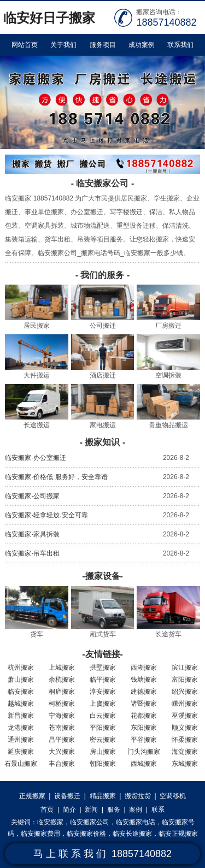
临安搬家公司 (90, 822)
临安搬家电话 (136, 822)
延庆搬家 (21, 752)
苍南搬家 (62, 728)
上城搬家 (62, 668)
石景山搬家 (21, 764)
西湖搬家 (144, 668)
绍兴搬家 (185, 692)
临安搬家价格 (86, 834)
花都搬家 (144, 716)
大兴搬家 (62, 752)
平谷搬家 (144, 740)
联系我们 (180, 45)
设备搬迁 (67, 796)
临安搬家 (21, 692)
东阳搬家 (144, 728)
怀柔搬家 (185, 740)
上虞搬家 (103, 704)
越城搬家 (21, 704)
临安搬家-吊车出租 (32, 553)
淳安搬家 (103, 692)
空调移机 (173, 796)
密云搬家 (103, 740)
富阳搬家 (185, 680)
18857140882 (166, 22)
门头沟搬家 (144, 752)
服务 (114, 810)
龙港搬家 (21, 728)
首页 (47, 810)
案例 (136, 810)
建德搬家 (144, 692)
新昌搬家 (21, 716)
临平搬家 (103, 680)
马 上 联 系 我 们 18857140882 (102, 854)
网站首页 (25, 45)
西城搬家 (144, 764)
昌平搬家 (62, 740)
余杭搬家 (62, 680)
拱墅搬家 (103, 668)
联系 (158, 810)
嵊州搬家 (185, 704)
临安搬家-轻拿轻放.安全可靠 (46, 515)
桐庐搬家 (62, 692)
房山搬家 (103, 752)
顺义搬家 (185, 728)
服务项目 (103, 45)
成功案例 (142, 45)
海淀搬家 (185, 752)
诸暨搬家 (144, 704)
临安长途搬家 (132, 834)
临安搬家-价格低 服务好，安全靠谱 (56, 477)
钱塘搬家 (144, 680)
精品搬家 (103, 796)
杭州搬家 (21, 668)
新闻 (91, 810)
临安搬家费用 (40, 834)
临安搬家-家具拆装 (32, 534)
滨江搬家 (185, 668)
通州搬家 (21, 740)
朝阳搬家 (103, 764)
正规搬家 (32, 796)
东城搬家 (185, 764)
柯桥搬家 (62, 704)
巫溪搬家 (185, 716)
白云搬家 (103, 716)
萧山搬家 (21, 680)
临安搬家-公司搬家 (32, 496)
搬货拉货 (138, 796)
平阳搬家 (103, 728)
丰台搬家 (62, 764)
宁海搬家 (62, 716)
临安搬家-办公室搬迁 (36, 458)
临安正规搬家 (178, 834)
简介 (69, 810)
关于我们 (63, 45)
